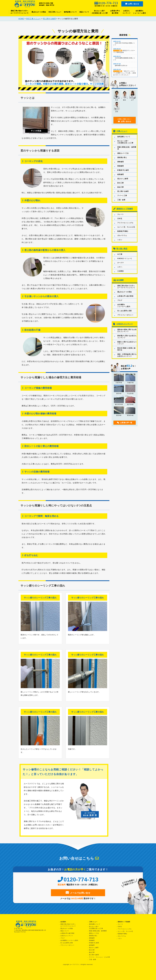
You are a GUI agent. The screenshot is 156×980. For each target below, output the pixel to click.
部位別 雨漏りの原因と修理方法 (126, 349)
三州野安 (121, 271)
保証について (84, 12)
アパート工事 (122, 195)
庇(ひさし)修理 (123, 178)
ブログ (120, 300)
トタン (120, 239)
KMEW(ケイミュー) (124, 258)
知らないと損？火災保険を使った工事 (100, 12)
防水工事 (121, 183)
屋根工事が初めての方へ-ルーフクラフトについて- (19, 12)
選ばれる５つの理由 (39, 12)
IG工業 (120, 254)
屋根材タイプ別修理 (125, 208)
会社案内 (63, 922)
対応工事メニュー (55, 12)
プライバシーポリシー (125, 315)
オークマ (121, 262)
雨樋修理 (121, 166)
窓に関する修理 (123, 191)
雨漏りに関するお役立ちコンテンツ (127, 342)
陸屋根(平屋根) (123, 231)
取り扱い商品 (122, 248)
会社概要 (120, 280)
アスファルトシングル (125, 222)
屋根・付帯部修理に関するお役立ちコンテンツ (127, 355)
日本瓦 (120, 218)
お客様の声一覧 (125, 422)
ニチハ (120, 266)
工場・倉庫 (121, 199)
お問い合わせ (132, 4)
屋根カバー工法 (123, 153)
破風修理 (121, 174)
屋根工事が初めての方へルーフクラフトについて (126, 286)
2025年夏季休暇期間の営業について (125, 58)
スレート (121, 214)
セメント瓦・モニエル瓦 (126, 227)
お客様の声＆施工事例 (115, 12)
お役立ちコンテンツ (126, 12)
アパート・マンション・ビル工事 (99, 957)
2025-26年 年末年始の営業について (125, 43)
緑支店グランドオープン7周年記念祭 (125, 50)
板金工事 (121, 187)
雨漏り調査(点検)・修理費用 (127, 148)
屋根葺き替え (122, 157)
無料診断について (70, 12)
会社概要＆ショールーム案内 (139, 12)
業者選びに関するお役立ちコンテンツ (127, 336)
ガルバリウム (122, 235)
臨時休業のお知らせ (125, 64)
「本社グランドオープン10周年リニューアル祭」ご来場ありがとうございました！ (125, 72)
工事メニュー (122, 131)
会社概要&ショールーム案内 (124, 305)
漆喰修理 (121, 161)
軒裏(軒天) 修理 (123, 170)
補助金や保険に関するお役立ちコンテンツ (127, 330)
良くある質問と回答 (125, 310)
